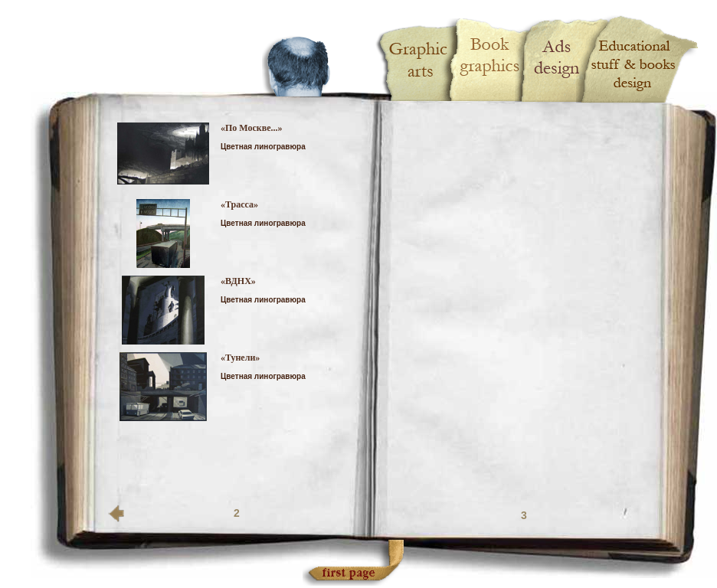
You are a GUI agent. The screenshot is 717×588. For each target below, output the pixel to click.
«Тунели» (240, 358)
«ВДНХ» (238, 281)
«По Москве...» (252, 128)
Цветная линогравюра (263, 147)
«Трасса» (239, 204)
